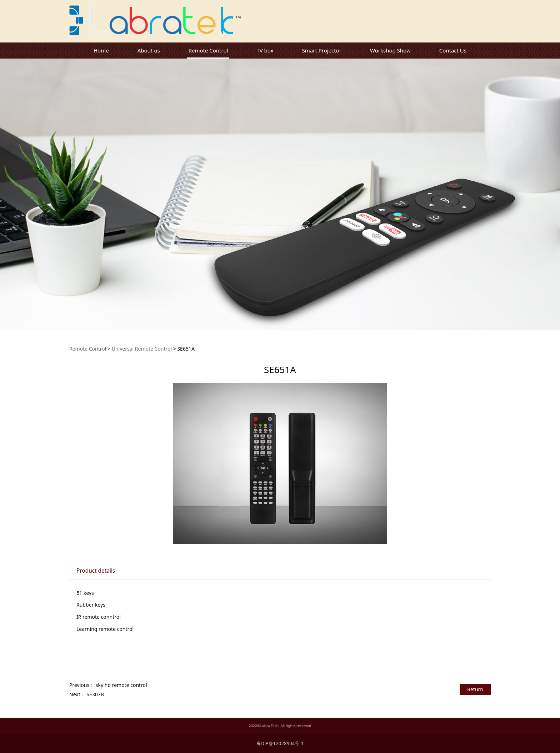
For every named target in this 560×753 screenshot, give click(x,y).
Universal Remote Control (142, 349)
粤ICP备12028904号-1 (280, 743)
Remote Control (208, 50)
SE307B (95, 694)
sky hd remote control (121, 685)
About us (149, 50)
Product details (96, 571)
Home (101, 50)
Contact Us (453, 50)
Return (475, 689)
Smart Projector (322, 50)
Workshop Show (390, 50)
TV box (265, 50)
